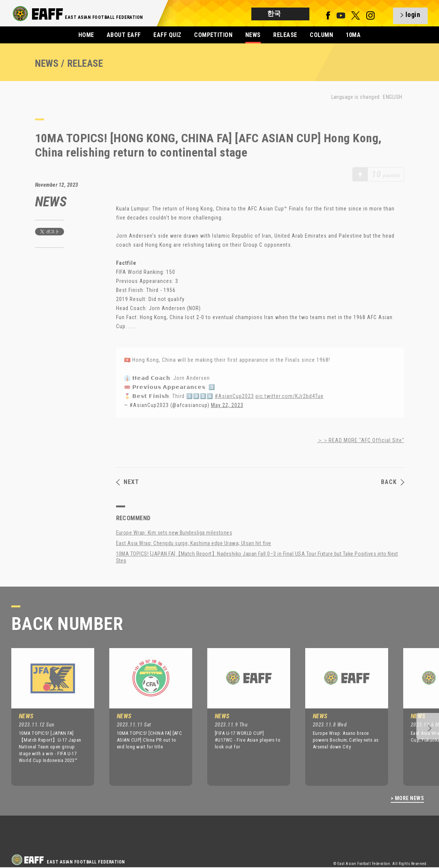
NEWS (253, 35)
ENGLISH (392, 97)
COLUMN (321, 35)
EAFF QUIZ (167, 35)
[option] (47, 717)
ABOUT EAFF (124, 35)
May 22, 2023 (227, 405)
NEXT (128, 482)
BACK (393, 482)
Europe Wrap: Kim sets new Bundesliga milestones (174, 533)
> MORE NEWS (407, 798)
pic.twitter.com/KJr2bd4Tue (290, 396)
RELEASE (285, 35)
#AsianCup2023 (234, 396)
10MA (353, 35)
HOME (86, 35)
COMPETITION (213, 35)
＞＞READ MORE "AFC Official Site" (361, 440)
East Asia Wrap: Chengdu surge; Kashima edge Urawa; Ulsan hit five (194, 543)
